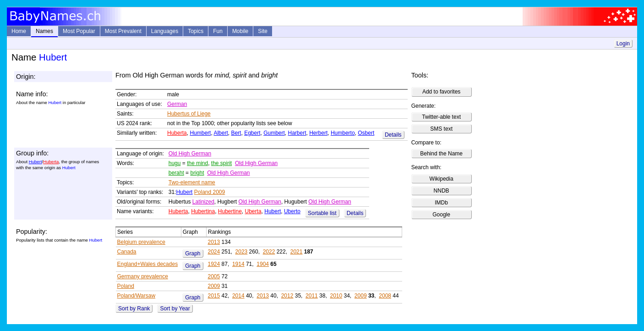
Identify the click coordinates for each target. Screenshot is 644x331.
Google (441, 215)
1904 (263, 264)
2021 (297, 252)
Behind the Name (441, 154)
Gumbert (274, 133)
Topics (196, 31)
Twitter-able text (441, 117)
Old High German (190, 154)
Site (263, 31)
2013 (214, 242)
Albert (221, 133)
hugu (175, 163)
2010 (336, 296)
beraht (176, 173)
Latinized (203, 202)
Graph (193, 254)
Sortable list (322, 213)
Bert (236, 133)
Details (393, 135)
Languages (165, 31)
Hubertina (203, 211)
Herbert (318, 133)
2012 (287, 296)
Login (623, 44)
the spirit (221, 163)
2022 (269, 252)
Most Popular (79, 31)
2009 (214, 286)
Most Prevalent (123, 31)
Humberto (343, 133)
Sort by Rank (134, 309)
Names (44, 31)
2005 (214, 276)
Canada (127, 252)
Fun (218, 31)
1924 (214, 264)
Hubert (35, 162)
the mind (197, 163)
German (177, 104)
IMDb (441, 203)
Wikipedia (442, 179)
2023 (242, 252)
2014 (238, 296)
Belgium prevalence (141, 242)
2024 (214, 252)
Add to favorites (441, 92)
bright (197, 173)
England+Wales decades (148, 264)
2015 (214, 296)
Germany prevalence (143, 276)
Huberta (177, 133)
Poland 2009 (210, 192)
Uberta (253, 211)
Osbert (366, 133)
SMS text (441, 129)
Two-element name (192, 182)
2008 (385, 296)
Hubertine (230, 211)
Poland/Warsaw (136, 296)
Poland (126, 286)
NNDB (442, 191)
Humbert (200, 133)
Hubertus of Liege (189, 114)
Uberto (292, 211)
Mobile (240, 31)
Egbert (252, 133)
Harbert (297, 133)
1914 (238, 264)
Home (19, 31)
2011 (312, 296)
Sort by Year (175, 309)
